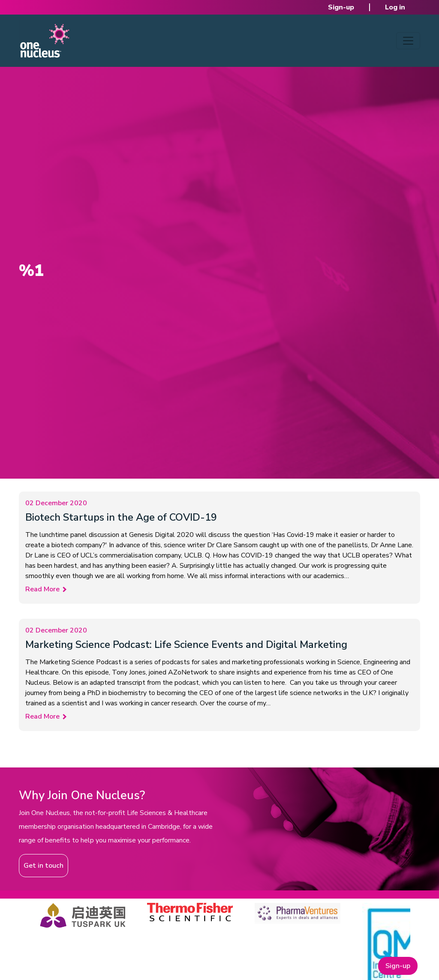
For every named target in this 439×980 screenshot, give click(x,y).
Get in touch (44, 866)
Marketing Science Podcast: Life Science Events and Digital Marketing (186, 644)
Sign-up (341, 7)
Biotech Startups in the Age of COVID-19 (121, 517)
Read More (42, 589)
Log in (395, 7)
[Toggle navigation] (408, 41)
